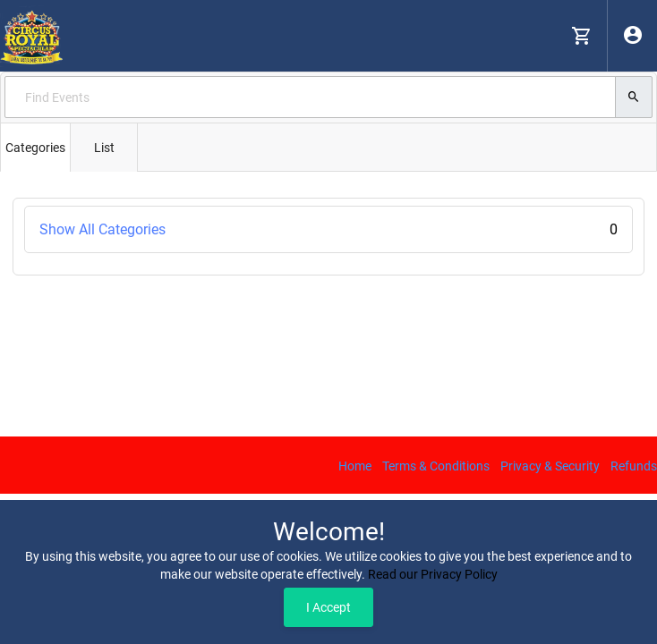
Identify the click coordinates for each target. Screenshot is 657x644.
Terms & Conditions (436, 466)
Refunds (634, 466)
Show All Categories (328, 229)
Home (355, 466)
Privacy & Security (550, 466)
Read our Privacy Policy (433, 574)
